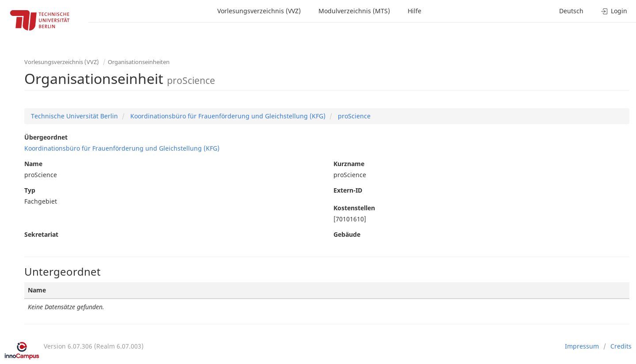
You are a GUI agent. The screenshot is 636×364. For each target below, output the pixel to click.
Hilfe (415, 11)
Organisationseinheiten (139, 62)
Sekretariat (41, 234)
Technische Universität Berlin (74, 116)
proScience (353, 116)
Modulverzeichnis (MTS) (354, 11)
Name (33, 164)
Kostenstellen (354, 208)
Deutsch (571, 11)
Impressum (582, 346)
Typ (30, 190)
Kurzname (349, 164)
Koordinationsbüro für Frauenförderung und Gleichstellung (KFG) (227, 116)
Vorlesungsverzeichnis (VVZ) (259, 11)
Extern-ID (348, 190)
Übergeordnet (46, 137)
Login (614, 11)
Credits (621, 346)
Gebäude (347, 234)
